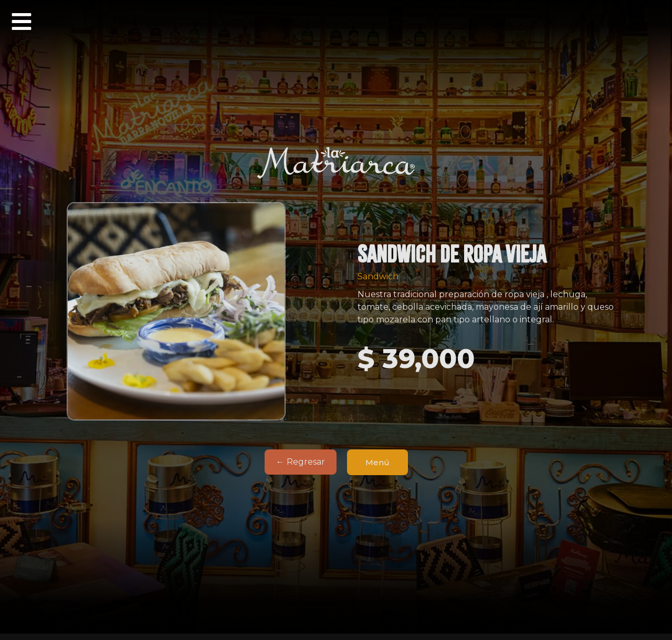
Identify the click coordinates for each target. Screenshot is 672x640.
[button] (22, 22)
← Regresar (301, 462)
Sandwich (378, 276)
